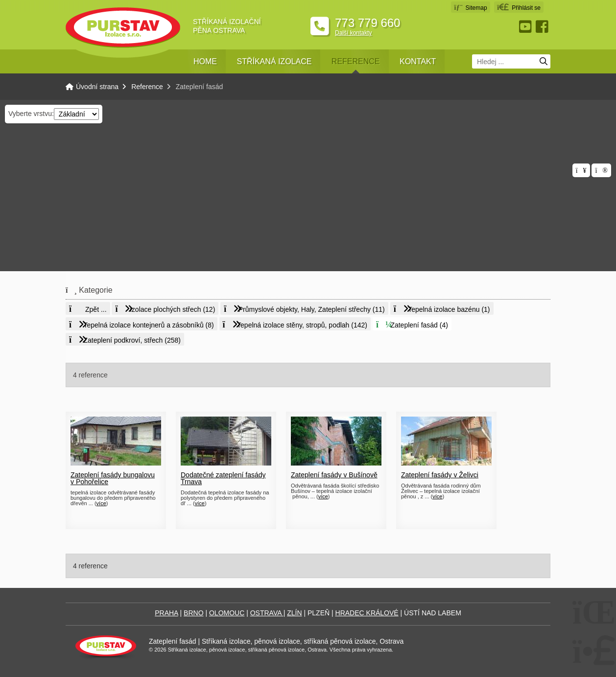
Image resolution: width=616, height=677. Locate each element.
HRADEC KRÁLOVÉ (367, 613)
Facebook (543, 27)
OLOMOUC (227, 613)
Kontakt (418, 61)
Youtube (526, 27)
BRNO (193, 613)
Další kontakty (353, 33)
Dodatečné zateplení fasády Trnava (223, 478)
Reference (356, 61)
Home (205, 61)
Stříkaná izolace (274, 61)
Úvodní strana (123, 28)
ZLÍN (294, 613)
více (101, 503)
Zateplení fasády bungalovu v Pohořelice (113, 478)
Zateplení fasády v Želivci (440, 475)
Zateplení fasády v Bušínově (334, 475)
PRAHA (166, 613)
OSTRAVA (267, 613)
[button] (519, 7)
